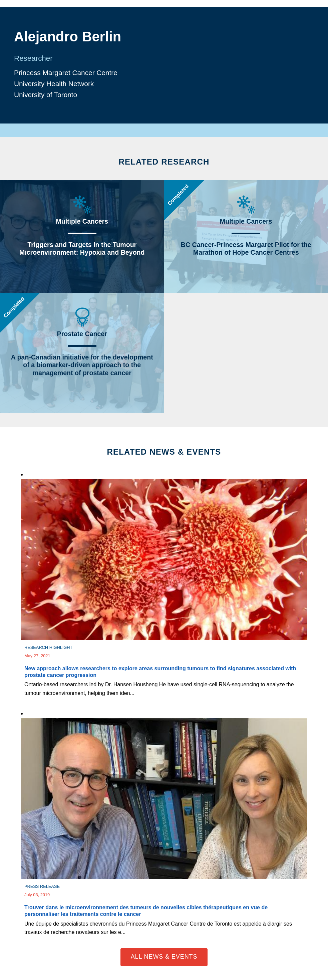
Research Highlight (48, 647)
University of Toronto (46, 95)
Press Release (42, 886)
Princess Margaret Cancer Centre (66, 73)
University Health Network (54, 84)
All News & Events (164, 957)
